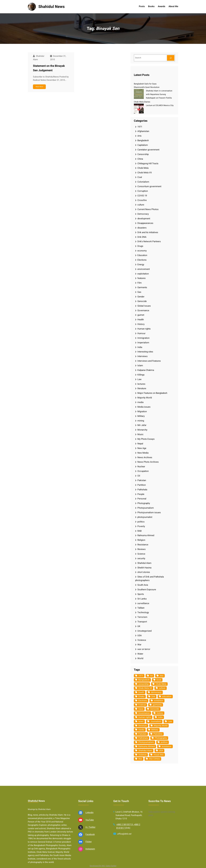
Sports (141, 594)
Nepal (140, 444)
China (140, 159)
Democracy (143, 214)
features (142, 278)
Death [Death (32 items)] (141, 692)
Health (141, 320)
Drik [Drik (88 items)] (153, 697)
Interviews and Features (149, 361)
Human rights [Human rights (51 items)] (145, 717)
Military (141, 416)
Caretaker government (148, 150)
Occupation (143, 471)
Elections (142, 260)
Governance (143, 310)
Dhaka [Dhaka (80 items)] (141, 697)
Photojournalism (146, 508)
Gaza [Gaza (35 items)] (141, 709)
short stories (144, 572)
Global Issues (144, 306)
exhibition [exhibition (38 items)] (159, 701)
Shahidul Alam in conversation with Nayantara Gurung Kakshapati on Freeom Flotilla (159, 94)
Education (142, 255)
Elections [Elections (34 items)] (143, 701)
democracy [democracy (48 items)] (156, 692)
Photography (144, 503)
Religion (141, 540)
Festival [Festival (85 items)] (142, 705)
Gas (139, 292)
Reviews (142, 549)
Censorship (143, 154)
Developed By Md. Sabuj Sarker (103, 866)
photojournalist (145, 517)
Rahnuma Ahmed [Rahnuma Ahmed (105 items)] (147, 746)
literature (142, 388)
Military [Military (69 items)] (155, 730)
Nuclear (141, 467)
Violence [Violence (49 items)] (142, 755)
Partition (142, 485)
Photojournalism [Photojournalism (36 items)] (146, 742)
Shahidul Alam (144, 563)
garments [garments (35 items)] (157, 705)
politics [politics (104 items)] (164, 742)
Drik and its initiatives (148, 232)
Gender (141, 297)
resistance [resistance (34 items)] (167, 746)
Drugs (140, 246)
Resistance (143, 545)
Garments (142, 287)
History (141, 324)
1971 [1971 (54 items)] (141, 676)
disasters (142, 228)
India (140, 347)
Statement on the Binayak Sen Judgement (49, 68)
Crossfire (142, 200)
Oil (139, 476)
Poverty (141, 526)
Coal (140, 177)
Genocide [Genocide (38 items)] (155, 709)
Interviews (142, 356)
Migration (142, 411)
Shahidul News (51, 7)
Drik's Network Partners (149, 241)
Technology (143, 612)
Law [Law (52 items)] (170, 721)
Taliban (141, 608)
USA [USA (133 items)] (161, 751)
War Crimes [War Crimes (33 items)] (154, 759)
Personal (142, 499)
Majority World (145, 398)
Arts (139, 136)
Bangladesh (143, 140)
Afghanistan (143, 131)
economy (142, 251)
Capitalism (143, 145)
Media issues (144, 407)
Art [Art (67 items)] (151, 676)
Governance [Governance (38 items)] (144, 713)
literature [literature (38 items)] (143, 726)
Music (140, 434)
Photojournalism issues (149, 512)
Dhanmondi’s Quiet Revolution (147, 87)
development (144, 219)
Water (140, 654)
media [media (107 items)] (141, 730)
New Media (143, 453)
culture (141, 205)
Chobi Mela (143, 168)
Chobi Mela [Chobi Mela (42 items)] (161, 684)
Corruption (143, 191)
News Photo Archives (148, 462)
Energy (141, 265)
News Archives (145, 457)
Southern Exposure (147, 590)
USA (140, 635)
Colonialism (143, 182)
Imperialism (143, 343)
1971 (140, 127)
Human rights (144, 329)
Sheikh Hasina (144, 568)
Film (140, 283)
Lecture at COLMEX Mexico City (160, 105)
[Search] (171, 58)
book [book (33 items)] (159, 680)
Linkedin (89, 856)
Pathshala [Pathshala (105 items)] (143, 738)
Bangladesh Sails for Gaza (145, 84)
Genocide (142, 301)
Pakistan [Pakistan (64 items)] (142, 734)
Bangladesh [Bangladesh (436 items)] (144, 680)
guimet (141, 315)
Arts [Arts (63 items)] (162, 676)
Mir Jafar (142, 425)
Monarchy (142, 430)
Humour (141, 333)
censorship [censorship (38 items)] (143, 684)
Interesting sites (145, 352)
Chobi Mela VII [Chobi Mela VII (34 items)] (145, 688)
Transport (142, 622)
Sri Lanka (142, 599)
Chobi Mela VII (145, 173)
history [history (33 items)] (160, 713)
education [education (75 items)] (167, 697)
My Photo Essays (146, 439)
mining (141, 421)
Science (141, 554)
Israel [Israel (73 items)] (141, 721)
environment (144, 269)
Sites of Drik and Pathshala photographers (149, 579)
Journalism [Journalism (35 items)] (156, 721)
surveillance (143, 603)
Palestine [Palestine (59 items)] (158, 734)
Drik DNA (142, 237)
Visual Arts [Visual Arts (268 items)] (159, 755)
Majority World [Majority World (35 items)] (161, 726)
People (141, 494)
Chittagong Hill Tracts (148, 163)
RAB (139, 531)
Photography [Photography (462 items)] (161, 738)
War (139, 645)
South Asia (143, 585)
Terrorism (142, 617)
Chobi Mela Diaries (142, 102)
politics (141, 522)
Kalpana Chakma (146, 370)
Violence (142, 640)
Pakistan (142, 480)
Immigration (143, 338)
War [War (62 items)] (140, 759)
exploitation (143, 274)
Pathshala (142, 490)
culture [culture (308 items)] (162, 688)
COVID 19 (142, 196)
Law (139, 379)
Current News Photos (148, 209)
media (140, 402)
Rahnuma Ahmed (146, 535)
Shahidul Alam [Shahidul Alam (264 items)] (145, 751)
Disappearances (145, 223)
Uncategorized (144, 631)
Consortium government (149, 186)
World (140, 658)
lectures (141, 384)
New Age (142, 448)
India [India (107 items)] (160, 717)
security (141, 558)
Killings (141, 375)
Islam (140, 366)
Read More (39, 87)
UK (139, 626)
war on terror (144, 649)
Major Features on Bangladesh (152, 393)
